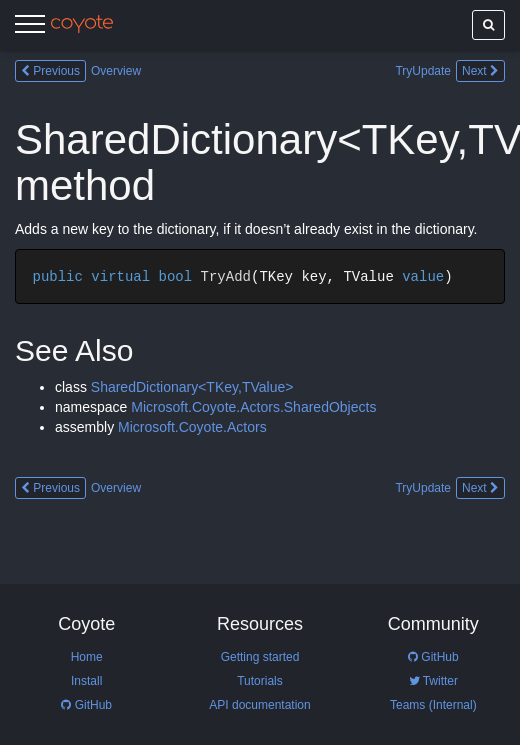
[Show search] (488, 25)
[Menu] (30, 27)
